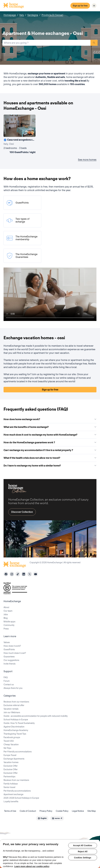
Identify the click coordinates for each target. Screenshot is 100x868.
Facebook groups (12, 737)
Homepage (10, 15)
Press (6, 629)
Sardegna (33, 15)
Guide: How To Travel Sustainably (19, 723)
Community (9, 625)
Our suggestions (11, 660)
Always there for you (13, 688)
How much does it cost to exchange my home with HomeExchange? (50, 435)
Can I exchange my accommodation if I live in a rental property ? (50, 450)
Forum (7, 681)
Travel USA (9, 741)
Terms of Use (10, 811)
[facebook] (6, 574)
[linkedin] (24, 574)
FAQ (6, 677)
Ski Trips (7, 748)
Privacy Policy (46, 811)
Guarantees (9, 657)
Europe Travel (10, 755)
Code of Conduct (28, 811)
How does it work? (12, 646)
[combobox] (46, 43)
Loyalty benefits (11, 801)
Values (7, 642)
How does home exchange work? (50, 419)
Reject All (83, 852)
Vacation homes (11, 762)
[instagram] (12, 574)
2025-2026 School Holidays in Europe (21, 798)
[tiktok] (18, 574)
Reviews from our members (16, 702)
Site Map (92, 811)
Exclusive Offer (11, 766)
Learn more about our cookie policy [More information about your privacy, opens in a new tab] (32, 866)
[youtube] (36, 574)
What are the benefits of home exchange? (50, 427)
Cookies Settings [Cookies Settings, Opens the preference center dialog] (83, 858)
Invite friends (10, 664)
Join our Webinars (12, 712)
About (6, 607)
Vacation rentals (11, 709)
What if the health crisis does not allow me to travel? (50, 458)
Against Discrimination (14, 727)
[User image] (31, 132)
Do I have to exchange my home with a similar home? (50, 466)
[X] (30, 574)
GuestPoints (9, 649)
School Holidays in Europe (16, 720)
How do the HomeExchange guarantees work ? (50, 442)
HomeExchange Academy (16, 730)
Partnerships (9, 777)
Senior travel (9, 787)
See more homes (87, 160)
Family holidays (11, 784)
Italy (22, 15)
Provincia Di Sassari (52, 15)
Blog (6, 618)
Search (94, 43)
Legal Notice (78, 811)
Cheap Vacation (11, 744)
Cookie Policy (62, 811)
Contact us (9, 685)
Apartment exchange (13, 794)
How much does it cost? (15, 653)
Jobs (6, 614)
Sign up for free (80, 6)
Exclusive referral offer (14, 705)
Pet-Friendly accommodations (18, 752)
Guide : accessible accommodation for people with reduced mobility (36, 716)
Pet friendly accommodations (17, 791)
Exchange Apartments (14, 759)
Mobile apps (9, 622)
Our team (8, 611)
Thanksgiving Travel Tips (15, 734)
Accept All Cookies (83, 845)
